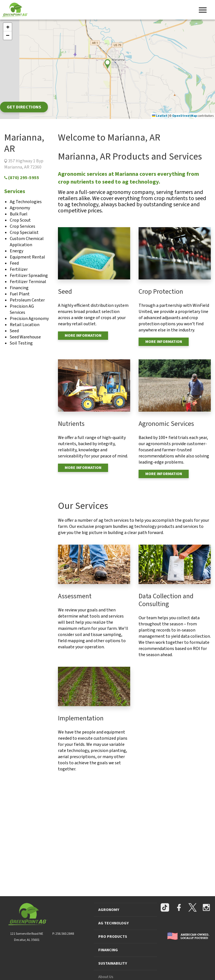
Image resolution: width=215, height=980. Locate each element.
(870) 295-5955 (22, 178)
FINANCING (108, 950)
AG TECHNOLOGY (114, 923)
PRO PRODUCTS (113, 937)
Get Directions (24, 107)
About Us (106, 977)
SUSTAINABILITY (113, 964)
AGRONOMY (109, 910)
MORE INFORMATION (83, 335)
